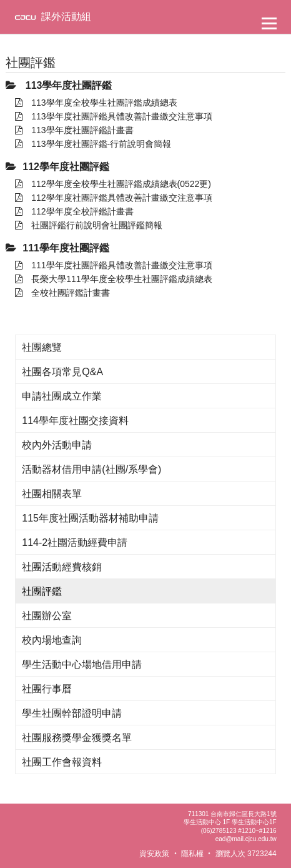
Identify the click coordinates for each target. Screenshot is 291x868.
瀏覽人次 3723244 (246, 854)
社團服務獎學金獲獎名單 (77, 738)
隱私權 (192, 854)
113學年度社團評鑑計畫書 (74, 130)
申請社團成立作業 (62, 396)
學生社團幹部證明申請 (72, 713)
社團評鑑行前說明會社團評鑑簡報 (89, 225)
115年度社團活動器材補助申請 (90, 518)
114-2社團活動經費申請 (75, 542)
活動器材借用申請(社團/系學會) (91, 469)
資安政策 (154, 854)
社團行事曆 (47, 689)
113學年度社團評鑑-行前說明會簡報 (93, 144)
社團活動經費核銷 (62, 567)
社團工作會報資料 (62, 762)
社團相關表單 (52, 494)
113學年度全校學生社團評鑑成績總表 (96, 103)
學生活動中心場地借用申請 (82, 664)
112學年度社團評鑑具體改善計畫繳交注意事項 (113, 198)
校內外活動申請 (57, 445)
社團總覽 (42, 347)
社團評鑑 (42, 591)
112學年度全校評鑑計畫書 (74, 211)
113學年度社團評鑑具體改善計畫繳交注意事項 (113, 116)
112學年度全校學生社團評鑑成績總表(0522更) (113, 184)
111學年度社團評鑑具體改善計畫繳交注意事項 (113, 265)
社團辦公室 (47, 616)
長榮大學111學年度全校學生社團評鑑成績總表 (113, 279)
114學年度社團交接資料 (75, 421)
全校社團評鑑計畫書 (62, 293)
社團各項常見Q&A (62, 372)
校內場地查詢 (52, 640)
